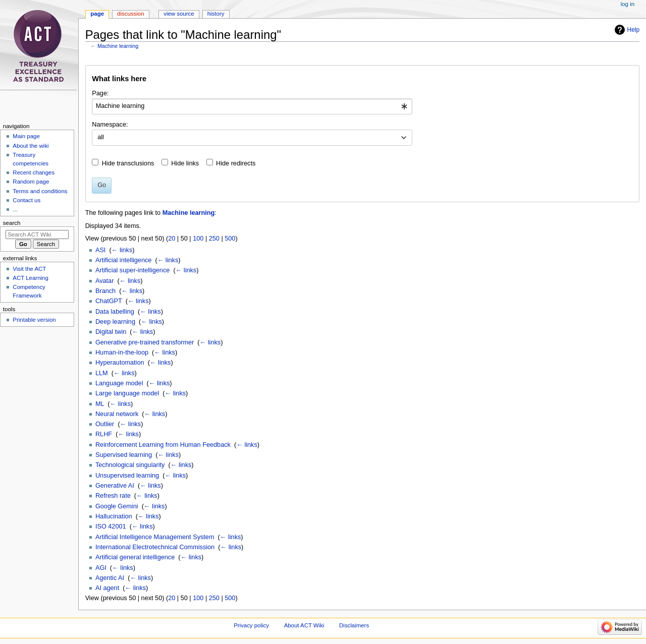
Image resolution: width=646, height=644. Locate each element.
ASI (100, 250)
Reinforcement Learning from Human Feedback (163, 445)
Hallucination (114, 516)
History (216, 14)
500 (230, 239)
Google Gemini (117, 506)
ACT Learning (30, 278)
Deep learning (115, 322)
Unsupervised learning (127, 476)
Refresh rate (113, 496)
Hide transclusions (128, 163)
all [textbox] (101, 137)
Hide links (185, 163)
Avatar (104, 281)
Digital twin (111, 332)
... (15, 209)
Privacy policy (251, 625)
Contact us (26, 200)
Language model (119, 383)
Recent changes (34, 172)
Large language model (127, 393)
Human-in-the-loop (122, 353)
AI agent (107, 588)
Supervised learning (124, 455)
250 (214, 239)
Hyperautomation (120, 363)
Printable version (34, 320)
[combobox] (252, 106)
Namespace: (110, 125)
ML (100, 404)
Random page (31, 182)
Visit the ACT (29, 269)
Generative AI (115, 486)
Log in (628, 4)
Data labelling (115, 312)
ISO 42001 (111, 526)
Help (634, 30)
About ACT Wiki (304, 625)
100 (198, 239)
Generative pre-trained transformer (145, 342)
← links (122, 250)
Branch (105, 291)
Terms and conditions (40, 191)
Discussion (130, 14)
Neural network (117, 414)
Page (97, 14)
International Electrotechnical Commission (155, 547)
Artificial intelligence (123, 260)
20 (172, 239)
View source (179, 14)
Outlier (105, 424)
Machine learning (118, 46)
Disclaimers (354, 625)
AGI (101, 568)
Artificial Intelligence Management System (155, 537)
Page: (100, 93)
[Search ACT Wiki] (37, 235)
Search (12, 223)
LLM (102, 373)
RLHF (104, 434)
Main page (26, 136)
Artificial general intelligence (135, 557)
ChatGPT (109, 301)
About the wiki (31, 146)
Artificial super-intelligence (132, 270)
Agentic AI (110, 578)
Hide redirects (236, 163)
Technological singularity (130, 465)
